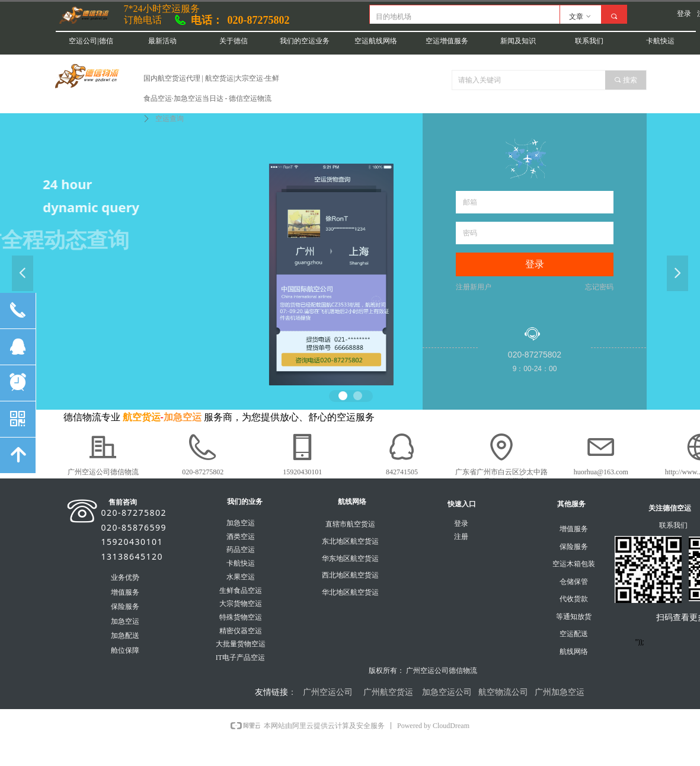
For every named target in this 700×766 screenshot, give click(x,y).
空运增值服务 (447, 41)
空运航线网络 (376, 41)
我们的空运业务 (305, 41)
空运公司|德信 (91, 41)
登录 (535, 264)
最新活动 (162, 41)
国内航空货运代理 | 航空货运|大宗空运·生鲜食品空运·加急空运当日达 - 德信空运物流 (212, 88)
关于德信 (234, 41)
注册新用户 (474, 287)
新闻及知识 (518, 41)
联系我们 (589, 41)
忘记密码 (599, 287)
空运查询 (170, 119)
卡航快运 (660, 41)
